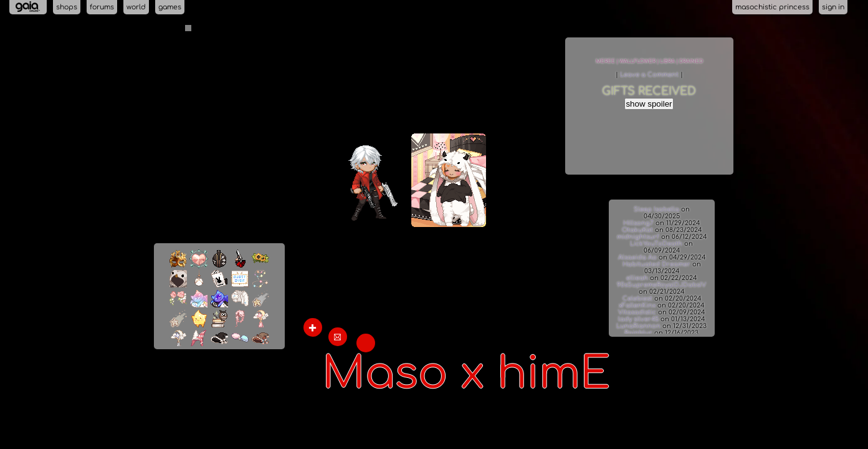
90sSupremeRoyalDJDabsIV (661, 285)
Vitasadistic (637, 312)
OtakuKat (637, 230)
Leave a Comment (650, 75)
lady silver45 (638, 319)
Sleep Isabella (656, 209)
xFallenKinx (637, 305)
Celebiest (637, 298)
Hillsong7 (638, 223)
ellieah (637, 278)
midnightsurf (638, 237)
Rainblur (638, 333)
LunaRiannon (638, 326)
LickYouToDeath (656, 244)
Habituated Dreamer (656, 264)
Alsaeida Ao (638, 257)
